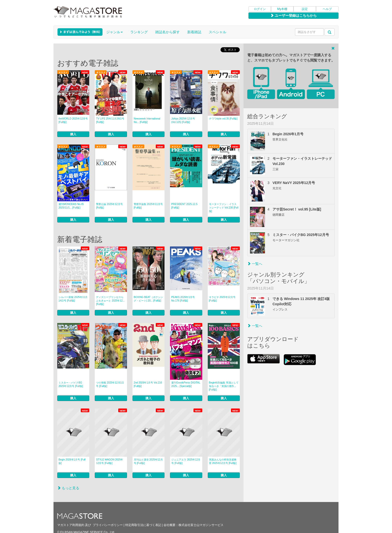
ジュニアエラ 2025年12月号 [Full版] (186, 461)
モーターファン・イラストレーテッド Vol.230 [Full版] (224, 208)
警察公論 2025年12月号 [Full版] (109, 206)
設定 (305, 9)
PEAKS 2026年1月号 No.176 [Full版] (183, 299)
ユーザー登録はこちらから (293, 15)
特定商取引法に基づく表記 (143, 525)
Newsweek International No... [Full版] (147, 120)
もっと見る (68, 488)
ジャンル (114, 32)
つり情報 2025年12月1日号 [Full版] (110, 384)
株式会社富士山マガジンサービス (201, 525)
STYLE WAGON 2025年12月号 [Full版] (109, 461)
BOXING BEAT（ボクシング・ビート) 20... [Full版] (148, 299)
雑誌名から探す (167, 32)
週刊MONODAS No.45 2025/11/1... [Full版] (71, 206)
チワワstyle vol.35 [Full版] (223, 119)
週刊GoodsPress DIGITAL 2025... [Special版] (186, 384)
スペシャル (217, 32)
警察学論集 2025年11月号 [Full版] (148, 206)
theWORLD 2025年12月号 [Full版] (73, 120)
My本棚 (282, 9)
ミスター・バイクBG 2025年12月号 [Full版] (71, 384)
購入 (73, 134)
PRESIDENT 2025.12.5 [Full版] (184, 206)
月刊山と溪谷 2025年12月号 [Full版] (148, 461)
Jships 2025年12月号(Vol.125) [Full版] (183, 120)
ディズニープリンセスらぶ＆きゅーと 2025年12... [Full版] (110, 301)
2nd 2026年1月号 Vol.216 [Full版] (148, 384)
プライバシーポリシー (108, 525)
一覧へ (255, 264)
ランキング (139, 32)
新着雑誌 (194, 32)
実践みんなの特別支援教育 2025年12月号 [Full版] (223, 461)
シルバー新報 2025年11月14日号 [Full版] (73, 299)
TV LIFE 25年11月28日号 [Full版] (110, 120)
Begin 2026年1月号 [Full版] (72, 461)
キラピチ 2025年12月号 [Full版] (222, 299)
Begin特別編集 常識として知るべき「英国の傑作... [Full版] (224, 386)
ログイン (260, 9)
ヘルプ (327, 9)
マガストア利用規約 (71, 525)
